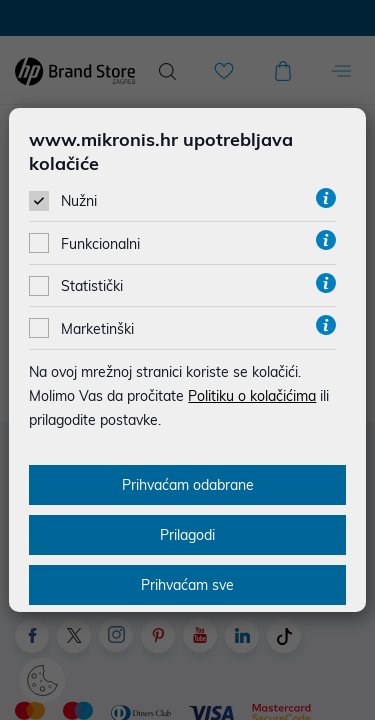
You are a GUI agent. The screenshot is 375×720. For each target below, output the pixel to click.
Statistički (92, 286)
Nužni (79, 201)
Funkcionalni (100, 244)
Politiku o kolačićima (252, 396)
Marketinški (97, 329)
